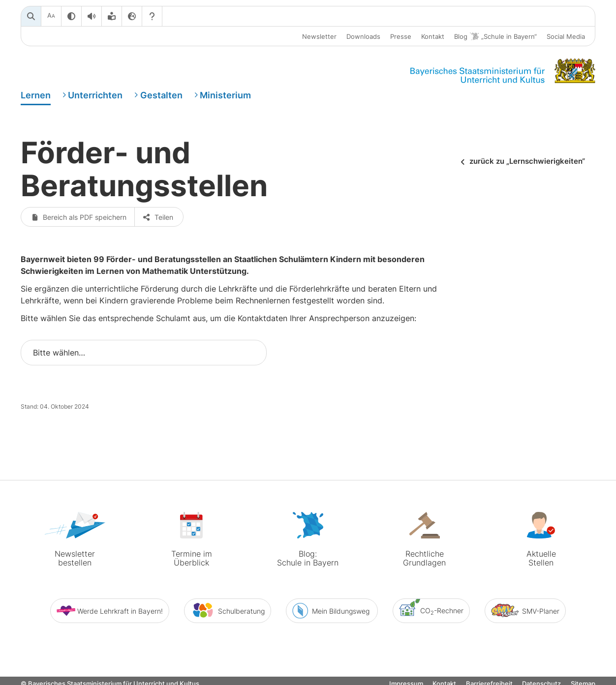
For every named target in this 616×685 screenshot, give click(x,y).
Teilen (159, 217)
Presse (401, 36)
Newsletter (319, 36)
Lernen (36, 95)
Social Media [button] (566, 36)
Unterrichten (95, 95)
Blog (495, 37)
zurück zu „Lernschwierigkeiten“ (527, 161)
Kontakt (433, 36)
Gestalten (161, 95)
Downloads (363, 36)
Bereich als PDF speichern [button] (79, 217)
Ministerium (225, 95)
